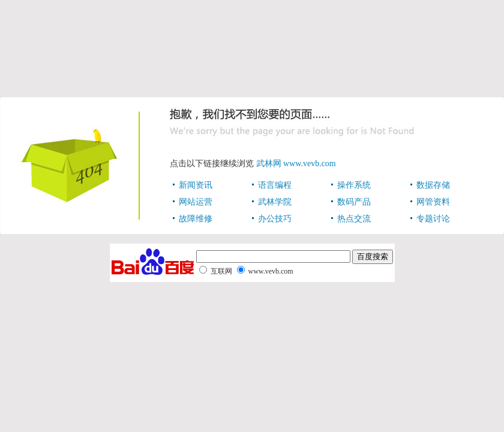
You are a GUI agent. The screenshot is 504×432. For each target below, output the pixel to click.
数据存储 (433, 185)
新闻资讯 (196, 185)
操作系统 (354, 185)
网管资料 (433, 202)
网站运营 (196, 202)
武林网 (269, 163)
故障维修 (196, 219)
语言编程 (275, 185)
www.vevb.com (310, 163)
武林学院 (275, 202)
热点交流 (354, 219)
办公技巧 (275, 219)
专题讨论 (433, 219)
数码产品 (354, 202)
